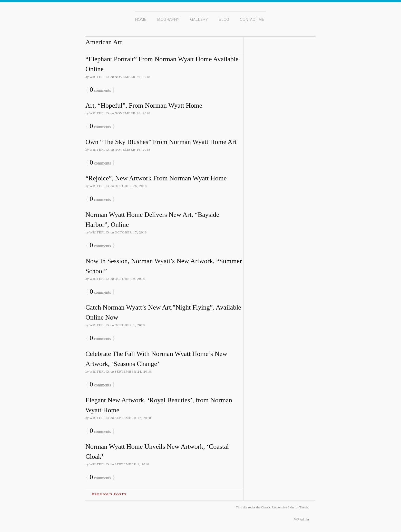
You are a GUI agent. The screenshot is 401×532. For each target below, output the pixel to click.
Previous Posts (109, 494)
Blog (224, 20)
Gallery (199, 20)
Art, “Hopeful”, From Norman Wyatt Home (144, 105)
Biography (168, 20)
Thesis (304, 507)
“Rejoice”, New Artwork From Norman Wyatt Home (156, 178)
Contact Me (252, 20)
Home (141, 20)
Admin (301, 519)
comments (100, 90)
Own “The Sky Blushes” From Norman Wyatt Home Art (161, 142)
